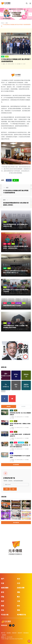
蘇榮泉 (13, 417)
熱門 (5, 244)
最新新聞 (9, 407)
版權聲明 (4, 635)
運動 (11, 453)
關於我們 (14, 633)
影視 (3, 592)
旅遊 (9, 323)
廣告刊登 (3, 633)
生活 (9, 244)
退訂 (13, 489)
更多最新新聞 (16, 465)
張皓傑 (6, 329)
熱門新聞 (23, 407)
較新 (6, 188)
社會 (9, 303)
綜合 (16, 411)
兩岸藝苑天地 (21, 615)
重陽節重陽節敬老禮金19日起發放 (12, 306)
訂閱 (7, 489)
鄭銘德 (6, 228)
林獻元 (4, 64)
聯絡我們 (20, 633)
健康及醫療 (18, 303)
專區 (19, 610)
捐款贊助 (9, 633)
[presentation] (2, 14)
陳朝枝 (6, 250)
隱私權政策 (26, 633)
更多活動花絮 (16, 523)
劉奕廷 (13, 460)
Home (2, 23)
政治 (3, 57)
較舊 (6, 200)
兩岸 (3, 601)
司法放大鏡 (5, 615)
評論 (3, 597)
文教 (7, 23)
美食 (3, 610)
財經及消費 (21, 443)
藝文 (19, 597)
